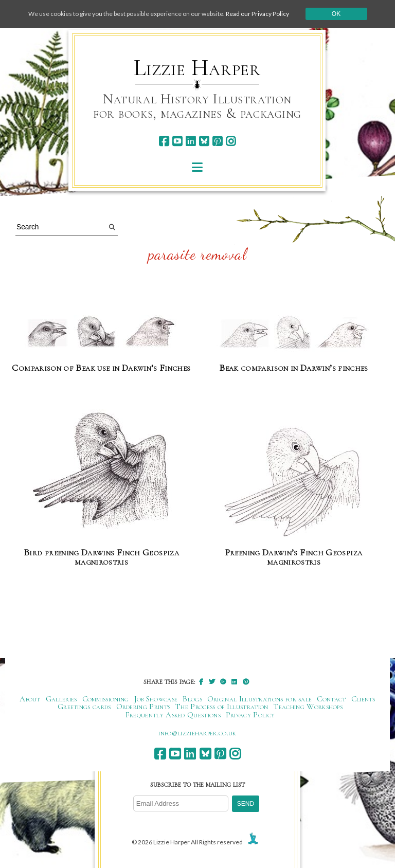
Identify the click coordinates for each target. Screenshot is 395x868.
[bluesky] (204, 141)
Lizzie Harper (197, 68)
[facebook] (164, 141)
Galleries (61, 699)
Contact (331, 699)
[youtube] (177, 141)
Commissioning (106, 699)
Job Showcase (156, 699)
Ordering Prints (143, 707)
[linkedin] (191, 141)
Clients (363, 699)
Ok (336, 14)
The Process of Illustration (222, 707)
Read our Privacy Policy (257, 14)
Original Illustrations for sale (260, 699)
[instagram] (231, 141)
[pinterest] (217, 141)
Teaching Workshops (308, 707)
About (30, 699)
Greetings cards (84, 707)
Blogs (192, 699)
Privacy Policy (250, 715)
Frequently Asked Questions (173, 715)
